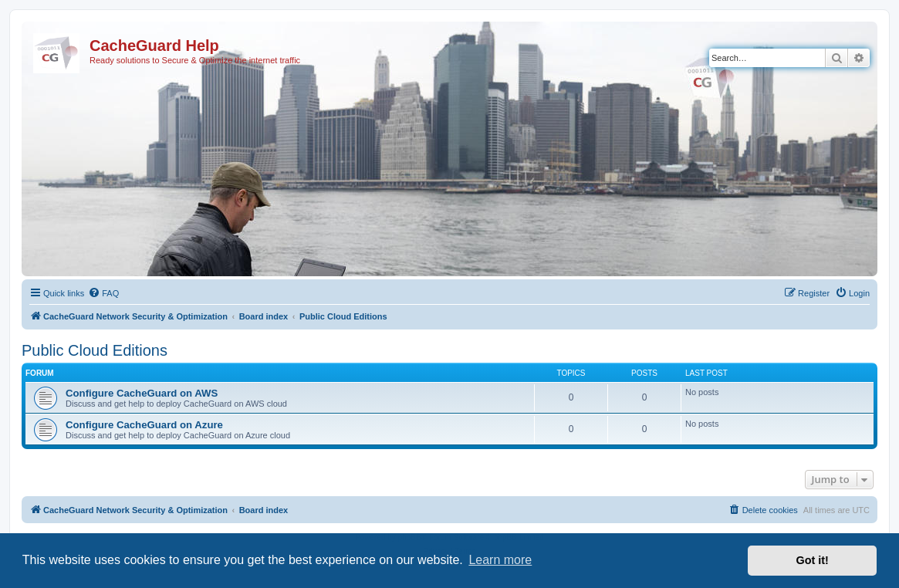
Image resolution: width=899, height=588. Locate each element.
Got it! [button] (813, 560)
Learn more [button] (500, 560)
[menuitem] (103, 293)
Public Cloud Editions (95, 350)
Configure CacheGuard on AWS (142, 393)
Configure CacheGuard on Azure (144, 425)
